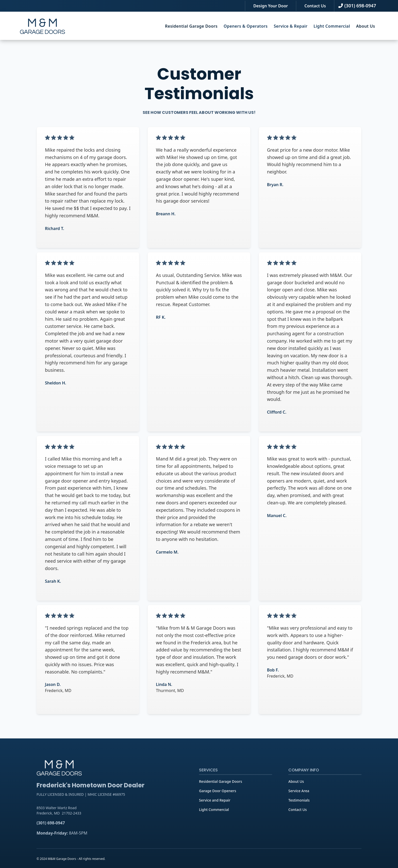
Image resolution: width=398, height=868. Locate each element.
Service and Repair (215, 809)
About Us (366, 26)
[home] (42, 26)
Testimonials (299, 809)
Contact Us (315, 6)
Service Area (299, 800)
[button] (191, 26)
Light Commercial (214, 819)
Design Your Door (271, 6)
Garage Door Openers (218, 800)
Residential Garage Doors (191, 26)
